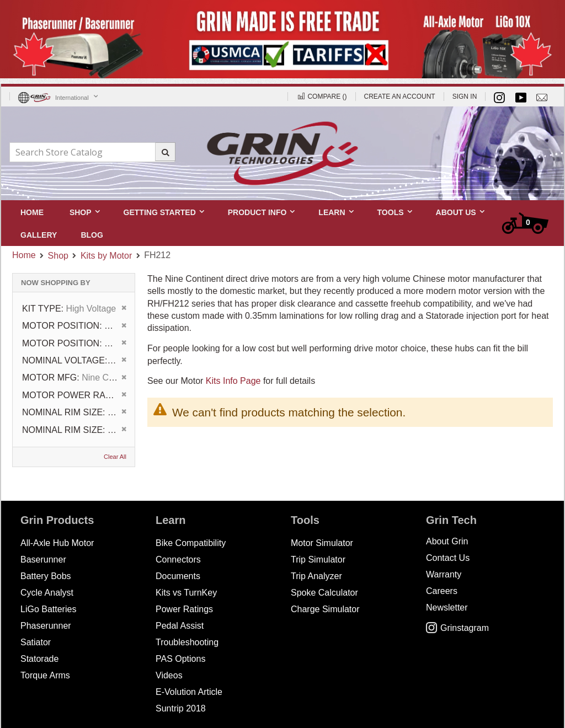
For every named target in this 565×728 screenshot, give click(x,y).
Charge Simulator (325, 609)
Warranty (444, 574)
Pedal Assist (180, 626)
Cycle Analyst (47, 593)
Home (24, 255)
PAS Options (180, 659)
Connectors (178, 560)
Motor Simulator (322, 543)
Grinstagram (457, 628)
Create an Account (400, 97)
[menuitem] (92, 235)
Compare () (321, 97)
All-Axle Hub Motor (57, 543)
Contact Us (448, 558)
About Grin (447, 541)
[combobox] (92, 152)
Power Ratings (184, 609)
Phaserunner (46, 626)
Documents (178, 576)
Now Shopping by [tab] (56, 283)
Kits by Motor (106, 256)
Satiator (36, 642)
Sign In (465, 97)
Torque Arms (45, 675)
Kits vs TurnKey (186, 593)
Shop (58, 256)
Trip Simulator (318, 560)
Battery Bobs (46, 576)
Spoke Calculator (324, 593)
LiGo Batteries (48, 609)
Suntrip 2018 (181, 708)
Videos (169, 675)
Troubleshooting (187, 642)
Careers (442, 591)
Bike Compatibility (191, 543)
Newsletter (447, 607)
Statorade (39, 659)
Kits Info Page (233, 381)
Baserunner (43, 560)
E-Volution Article (189, 692)
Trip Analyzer (316, 576)
